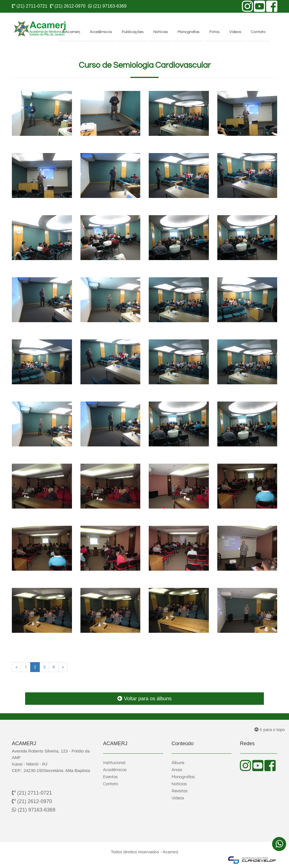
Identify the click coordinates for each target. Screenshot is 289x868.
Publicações (133, 32)
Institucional (114, 763)
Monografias (189, 32)
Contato (258, 32)
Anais (177, 770)
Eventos (110, 777)
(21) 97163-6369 (34, 810)
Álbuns (178, 763)
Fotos (214, 32)
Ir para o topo (270, 729)
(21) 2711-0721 (32, 793)
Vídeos (235, 32)
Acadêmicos (101, 32)
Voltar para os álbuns (144, 699)
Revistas (179, 791)
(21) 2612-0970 (32, 801)
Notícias (161, 32)
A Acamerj (71, 32)
